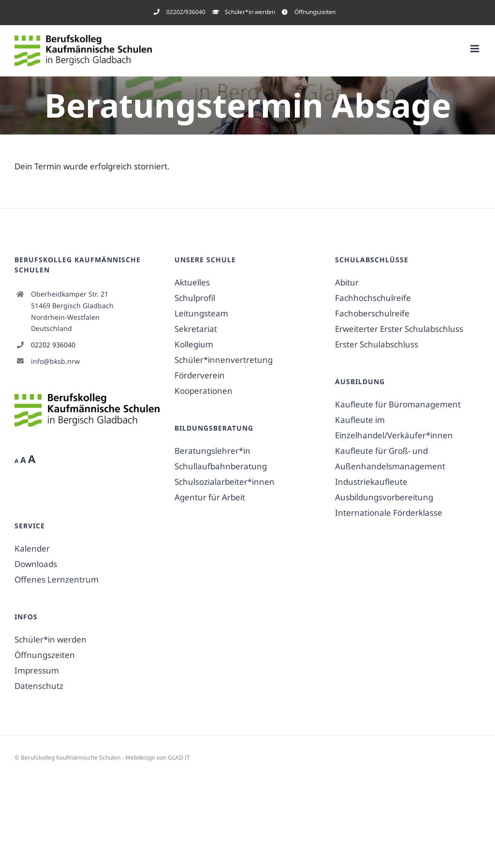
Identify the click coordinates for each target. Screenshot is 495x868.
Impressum (37, 670)
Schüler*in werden (51, 639)
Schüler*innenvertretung (224, 360)
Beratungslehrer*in (212, 451)
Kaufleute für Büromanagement (398, 404)
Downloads (36, 564)
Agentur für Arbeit (210, 497)
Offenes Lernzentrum (57, 579)
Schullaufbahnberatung (221, 466)
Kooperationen (204, 391)
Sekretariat (196, 329)
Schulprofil (195, 298)
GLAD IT (179, 757)
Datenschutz (39, 686)
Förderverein (200, 375)
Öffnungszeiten (45, 655)
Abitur (347, 282)
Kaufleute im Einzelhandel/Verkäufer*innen (394, 427)
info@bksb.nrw (55, 361)
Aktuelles (192, 282)
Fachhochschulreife (373, 298)
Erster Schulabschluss (377, 344)
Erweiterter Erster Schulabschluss (399, 329)
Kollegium (194, 344)
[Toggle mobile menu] (475, 49)
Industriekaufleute (371, 482)
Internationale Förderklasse (389, 513)
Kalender (32, 548)
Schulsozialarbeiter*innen (225, 482)
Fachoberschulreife (372, 313)
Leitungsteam (201, 313)
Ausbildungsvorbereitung (384, 497)
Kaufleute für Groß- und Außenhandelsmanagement (390, 458)
